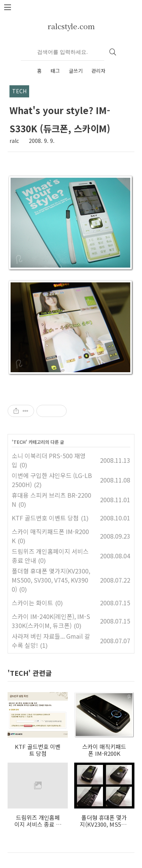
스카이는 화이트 (32, 603)
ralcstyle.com (71, 26)
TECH (20, 442)
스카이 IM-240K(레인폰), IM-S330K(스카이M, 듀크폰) (51, 621)
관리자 (98, 71)
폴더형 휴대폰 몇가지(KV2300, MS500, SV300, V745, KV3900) (51, 580)
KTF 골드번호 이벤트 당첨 (45, 518)
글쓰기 (76, 71)
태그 (55, 71)
